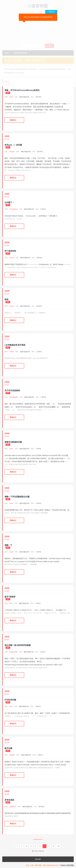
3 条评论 (38, 707)
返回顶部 (38, 859)
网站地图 (38, 866)
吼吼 (6, 300)
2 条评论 (43, 397)
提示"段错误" (10, 597)
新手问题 (8, 749)
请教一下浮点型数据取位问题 (17, 497)
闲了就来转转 (10, 251)
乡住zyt (12, 258)
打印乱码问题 (10, 700)
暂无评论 (39, 97)
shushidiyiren (14, 209)
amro (11, 604)
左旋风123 (13, 807)
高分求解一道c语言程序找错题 (18, 645)
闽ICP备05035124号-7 (52, 866)
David (11, 97)
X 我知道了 (51, 12)
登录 (27, 866)
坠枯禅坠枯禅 (14, 397)
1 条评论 (39, 352)
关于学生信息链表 (12, 391)
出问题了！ (9, 203)
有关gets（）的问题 (13, 145)
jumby (11, 449)
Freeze (12, 306)
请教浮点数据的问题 (13, 442)
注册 (32, 866)
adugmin (12, 755)
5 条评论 (43, 209)
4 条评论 (40, 755)
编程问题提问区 (24, 97)
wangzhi (12, 152)
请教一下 (8, 545)
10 (58, 846)
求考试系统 (9, 800)
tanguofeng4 (13, 652)
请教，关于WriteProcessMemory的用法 (22, 90)
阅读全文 (13, 120)
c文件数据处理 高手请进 (15, 345)
